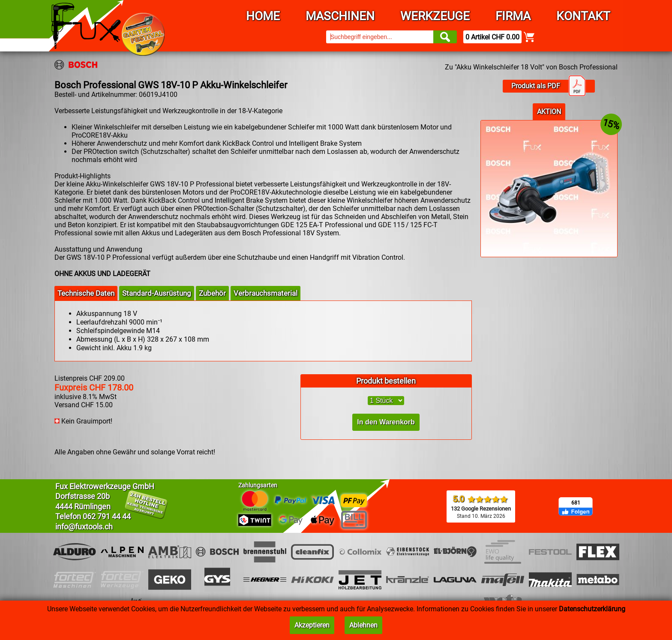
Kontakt (583, 16)
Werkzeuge (435, 16)
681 (576, 503)
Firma (513, 16)
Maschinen (340, 16)
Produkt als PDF (549, 86)
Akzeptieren (312, 625)
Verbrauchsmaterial (265, 293)
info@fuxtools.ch (84, 527)
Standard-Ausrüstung (157, 293)
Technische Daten (86, 293)
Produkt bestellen (386, 381)
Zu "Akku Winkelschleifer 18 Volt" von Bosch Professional (531, 67)
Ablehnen (363, 625)
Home (263, 16)
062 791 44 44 (107, 516)
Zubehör (212, 293)
